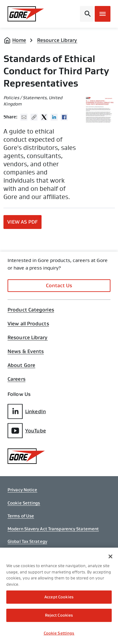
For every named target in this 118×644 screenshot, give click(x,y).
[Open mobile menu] (103, 14)
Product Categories (31, 310)
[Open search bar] (87, 14)
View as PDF (22, 222)
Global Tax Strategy (27, 541)
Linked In (54, 117)
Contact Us (59, 285)
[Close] (110, 558)
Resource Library (57, 40)
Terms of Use (21, 516)
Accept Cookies (59, 598)
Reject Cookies (59, 617)
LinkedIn (27, 411)
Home (19, 40)
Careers (17, 379)
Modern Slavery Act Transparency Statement (53, 529)
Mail (24, 117)
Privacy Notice (22, 490)
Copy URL (34, 117)
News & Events (26, 351)
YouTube (27, 431)
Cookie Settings (24, 503)
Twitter (44, 117)
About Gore (21, 365)
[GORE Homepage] (26, 14)
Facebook (64, 117)
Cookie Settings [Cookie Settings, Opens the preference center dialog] (59, 635)
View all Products (28, 324)
